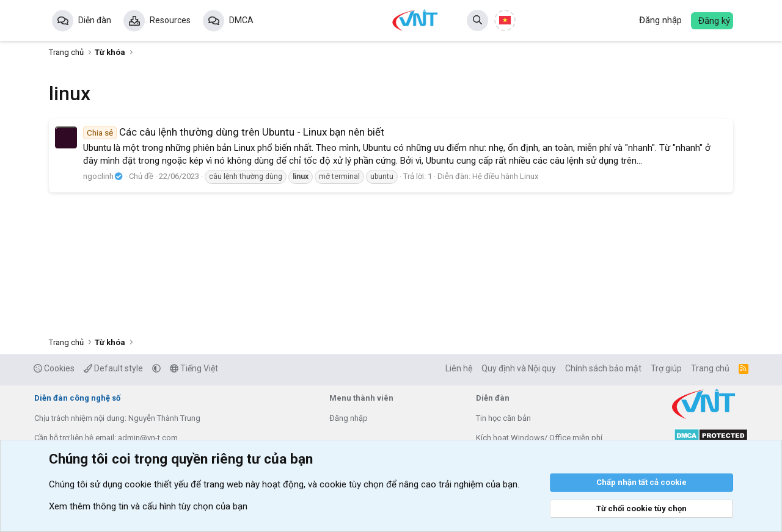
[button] (156, 368)
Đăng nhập (349, 418)
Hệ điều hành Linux (505, 176)
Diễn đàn (95, 20)
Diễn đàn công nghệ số (77, 398)
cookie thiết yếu (156, 484)
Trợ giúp (666, 368)
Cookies (54, 368)
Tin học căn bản (503, 418)
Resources (170, 20)
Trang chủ (710, 368)
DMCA (241, 20)
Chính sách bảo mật (603, 368)
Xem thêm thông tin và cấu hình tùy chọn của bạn (148, 506)
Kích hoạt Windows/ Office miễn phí (539, 438)
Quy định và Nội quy (519, 368)
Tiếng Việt (194, 368)
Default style (113, 368)
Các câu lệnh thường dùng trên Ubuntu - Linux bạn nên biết (234, 132)
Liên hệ (459, 368)
